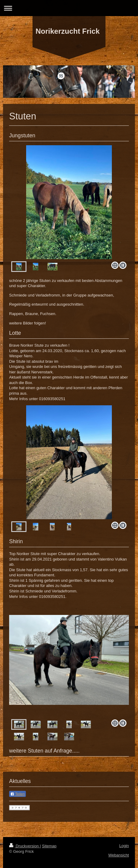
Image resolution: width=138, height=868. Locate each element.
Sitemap (49, 846)
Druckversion (24, 846)
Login (124, 846)
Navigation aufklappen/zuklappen (69, 8)
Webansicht (119, 855)
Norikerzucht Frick (68, 31)
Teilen (17, 794)
